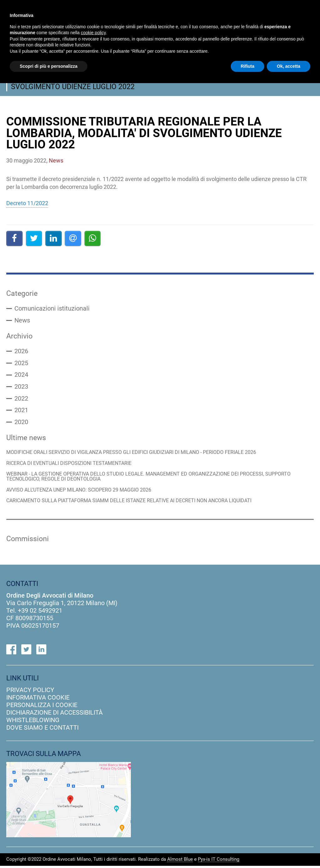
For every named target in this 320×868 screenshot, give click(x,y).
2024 (21, 376)
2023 (21, 388)
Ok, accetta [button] (289, 66)
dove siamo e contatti (42, 730)
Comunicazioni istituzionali (52, 309)
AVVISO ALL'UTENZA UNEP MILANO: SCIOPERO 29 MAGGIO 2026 (85, 492)
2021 (21, 412)
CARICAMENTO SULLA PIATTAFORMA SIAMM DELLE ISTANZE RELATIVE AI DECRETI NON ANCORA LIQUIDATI (137, 503)
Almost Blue (180, 862)
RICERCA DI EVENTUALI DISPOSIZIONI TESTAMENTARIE (73, 465)
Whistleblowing (33, 722)
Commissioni (28, 541)
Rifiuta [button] (248, 66)
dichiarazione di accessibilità (54, 715)
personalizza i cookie (42, 707)
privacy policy (30, 692)
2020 (21, 423)
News (22, 321)
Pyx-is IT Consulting (219, 862)
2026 (21, 352)
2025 (21, 364)
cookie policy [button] (93, 33)
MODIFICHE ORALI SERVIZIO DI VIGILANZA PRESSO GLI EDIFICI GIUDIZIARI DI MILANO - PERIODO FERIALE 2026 (141, 454)
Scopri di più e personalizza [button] (49, 66)
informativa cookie (38, 700)
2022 (21, 400)
